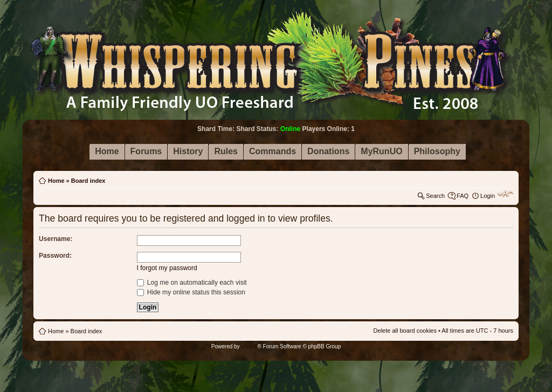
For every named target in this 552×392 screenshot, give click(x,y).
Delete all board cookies (405, 331)
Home (56, 181)
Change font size (505, 194)
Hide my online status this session (191, 292)
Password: (55, 256)
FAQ (463, 196)
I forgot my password (167, 268)
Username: (56, 239)
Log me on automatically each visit (192, 283)
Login (488, 196)
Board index (88, 181)
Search (435, 196)
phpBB (249, 346)
